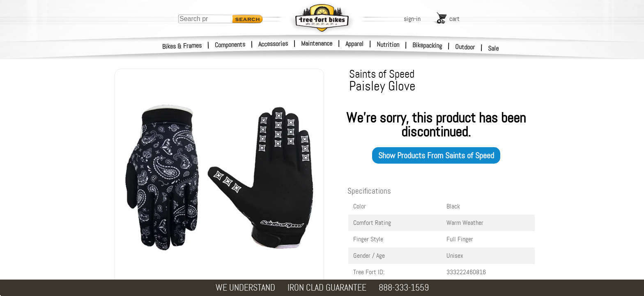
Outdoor (465, 47)
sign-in (412, 19)
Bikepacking (427, 45)
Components (230, 45)
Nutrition (388, 44)
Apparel (354, 44)
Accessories (273, 44)
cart (454, 19)
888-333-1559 (404, 288)
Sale (493, 49)
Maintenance (317, 43)
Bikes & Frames (182, 46)
